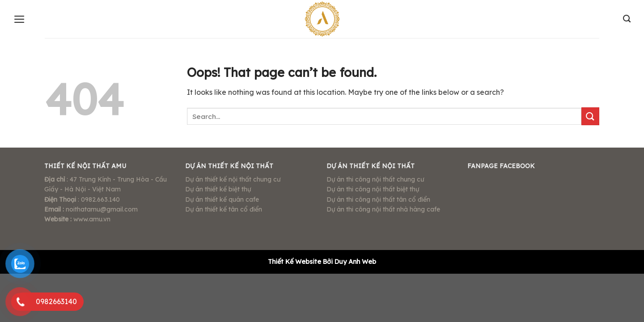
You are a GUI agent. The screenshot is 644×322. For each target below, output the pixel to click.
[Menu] (19, 19)
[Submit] (590, 116)
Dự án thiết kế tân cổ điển (224, 209)
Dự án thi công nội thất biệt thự (373, 189)
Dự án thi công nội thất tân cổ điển (378, 199)
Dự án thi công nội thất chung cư (375, 179)
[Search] (627, 19)
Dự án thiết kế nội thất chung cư (233, 179)
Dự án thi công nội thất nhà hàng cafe (383, 209)
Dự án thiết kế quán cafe (222, 199)
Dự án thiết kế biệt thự (218, 189)
